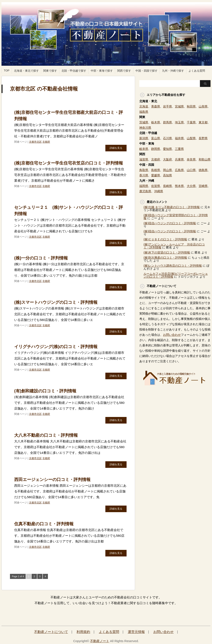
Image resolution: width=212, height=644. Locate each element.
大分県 (191, 186)
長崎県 (167, 186)
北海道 (144, 106)
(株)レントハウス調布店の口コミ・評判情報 (173, 266)
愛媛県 (156, 175)
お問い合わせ (172, 335)
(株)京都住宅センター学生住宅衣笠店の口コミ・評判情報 (69, 163)
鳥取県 (144, 170)
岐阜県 (144, 149)
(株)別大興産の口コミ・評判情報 (165, 258)
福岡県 (144, 186)
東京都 (203, 122)
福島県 (144, 112)
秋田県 (191, 106)
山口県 (191, 170)
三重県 (179, 149)
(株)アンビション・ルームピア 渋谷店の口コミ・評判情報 (174, 246)
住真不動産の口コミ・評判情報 (44, 524)
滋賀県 (144, 159)
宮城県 (179, 106)
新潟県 (144, 138)
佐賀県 (156, 186)
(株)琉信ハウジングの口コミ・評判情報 (170, 223)
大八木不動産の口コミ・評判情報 (46, 435)
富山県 (156, 138)
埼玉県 (179, 122)
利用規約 (83, 632)
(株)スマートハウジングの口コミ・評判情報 (56, 302)
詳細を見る (116, 148)
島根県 (156, 170)
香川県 (144, 175)
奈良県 (191, 159)
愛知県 (167, 149)
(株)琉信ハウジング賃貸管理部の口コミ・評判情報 (176, 217)
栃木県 (156, 122)
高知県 (167, 175)
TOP (7, 70)
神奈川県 (145, 128)
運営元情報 (136, 632)
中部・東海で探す (102, 71)
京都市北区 (35, 142)
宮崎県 (203, 186)
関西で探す (124, 71)
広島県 (179, 170)
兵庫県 (179, 159)
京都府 (46, 142)
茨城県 (144, 122)
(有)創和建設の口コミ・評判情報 (45, 391)
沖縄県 (159, 191)
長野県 (203, 138)
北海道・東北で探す (26, 71)
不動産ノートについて (51, 632)
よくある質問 (197, 71)
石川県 (167, 138)
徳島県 (203, 170)
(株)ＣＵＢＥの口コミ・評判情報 (165, 239)
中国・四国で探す (146, 71)
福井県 (179, 138)
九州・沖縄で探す (173, 71)
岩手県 (167, 106)
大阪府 (167, 159)
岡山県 (167, 170)
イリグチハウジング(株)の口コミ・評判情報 (56, 347)
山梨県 (191, 138)
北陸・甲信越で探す (74, 71)
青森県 (156, 106)
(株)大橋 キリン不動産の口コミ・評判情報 (172, 207)
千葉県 (191, 122)
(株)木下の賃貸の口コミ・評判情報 (167, 252)
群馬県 (167, 122)
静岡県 (156, 149)
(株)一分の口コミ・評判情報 (41, 258)
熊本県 (179, 186)
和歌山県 (205, 159)
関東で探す (50, 71)
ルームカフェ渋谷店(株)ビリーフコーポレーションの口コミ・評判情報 (176, 275)
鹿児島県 (145, 191)
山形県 (203, 106)
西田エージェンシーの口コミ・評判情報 (52, 480)
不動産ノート (100, 641)
